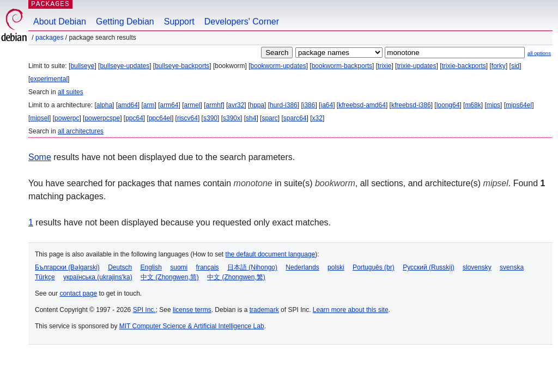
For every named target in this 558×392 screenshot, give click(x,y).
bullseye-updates (125, 66)
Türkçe (45, 277)
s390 (210, 118)
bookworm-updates (278, 66)
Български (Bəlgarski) (67, 267)
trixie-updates (416, 66)
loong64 (448, 105)
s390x (232, 118)
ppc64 (134, 118)
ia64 (327, 105)
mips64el (519, 105)
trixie (384, 66)
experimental (49, 79)
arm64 (169, 105)
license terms (192, 310)
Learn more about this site (351, 310)
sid (515, 66)
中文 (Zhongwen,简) (170, 277)
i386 (309, 105)
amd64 (128, 105)
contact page (78, 293)
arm (149, 105)
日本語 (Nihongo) (252, 267)
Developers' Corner (242, 22)
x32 (317, 118)
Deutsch (120, 267)
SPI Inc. (144, 310)
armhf (214, 105)
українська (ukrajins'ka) (98, 277)
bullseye (82, 66)
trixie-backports (463, 66)
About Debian (60, 22)
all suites (71, 92)
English (151, 267)
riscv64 (187, 118)
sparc (269, 118)
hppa (257, 105)
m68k (473, 105)
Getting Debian (125, 22)
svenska (512, 267)
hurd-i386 (284, 105)
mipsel (40, 118)
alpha (104, 105)
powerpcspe (102, 118)
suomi (179, 267)
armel (192, 105)
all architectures (81, 131)
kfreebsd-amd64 (362, 105)
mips (493, 105)
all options (539, 53)
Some (40, 157)
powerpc (67, 118)
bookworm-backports (342, 66)
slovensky (477, 267)
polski (336, 267)
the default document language (271, 254)
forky (499, 66)
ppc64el (160, 118)
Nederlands (302, 267)
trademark (264, 310)
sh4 (251, 118)
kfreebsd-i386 (411, 105)
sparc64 (295, 118)
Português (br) (374, 267)
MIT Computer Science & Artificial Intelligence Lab (192, 326)
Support (179, 22)
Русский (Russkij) (429, 267)
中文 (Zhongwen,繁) (236, 277)
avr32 (236, 105)
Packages (49, 38)
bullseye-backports (182, 66)
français (208, 267)
